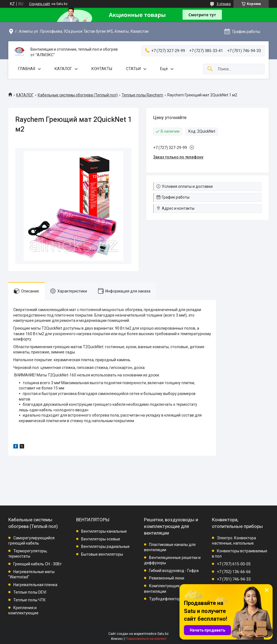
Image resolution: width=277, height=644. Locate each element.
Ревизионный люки (167, 578)
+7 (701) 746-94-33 (234, 579)
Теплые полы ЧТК (30, 600)
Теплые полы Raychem (142, 95)
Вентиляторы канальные (104, 531)
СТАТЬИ (133, 69)
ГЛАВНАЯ (27, 69)
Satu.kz (163, 634)
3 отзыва (224, 4)
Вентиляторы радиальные (105, 546)
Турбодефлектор (165, 599)
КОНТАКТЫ (102, 69)
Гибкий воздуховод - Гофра (174, 571)
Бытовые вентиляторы (102, 554)
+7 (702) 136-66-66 (234, 572)
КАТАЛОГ (63, 69)
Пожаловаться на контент (146, 639)
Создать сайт (40, 4)
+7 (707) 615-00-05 (234, 564)
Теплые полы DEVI (30, 592)
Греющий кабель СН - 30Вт (38, 564)
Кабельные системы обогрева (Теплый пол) (78, 95)
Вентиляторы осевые (101, 539)
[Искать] (210, 69)
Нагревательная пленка (35, 585)
